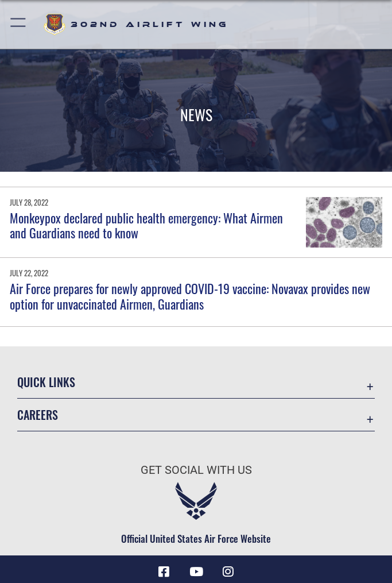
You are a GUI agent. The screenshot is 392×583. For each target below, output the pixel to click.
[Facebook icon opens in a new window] (164, 572)
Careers (38, 415)
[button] (19, 24)
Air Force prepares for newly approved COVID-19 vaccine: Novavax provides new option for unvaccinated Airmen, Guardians (190, 296)
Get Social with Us (196, 470)
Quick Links (46, 382)
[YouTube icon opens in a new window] (196, 572)
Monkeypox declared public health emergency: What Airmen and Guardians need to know (146, 225)
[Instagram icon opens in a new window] (228, 572)
